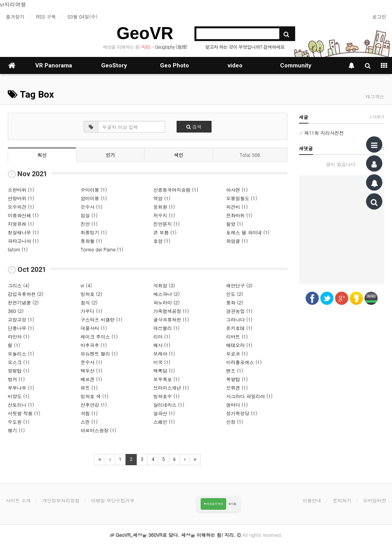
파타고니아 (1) (23, 241)
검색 (194, 126)
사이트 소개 (18, 500)
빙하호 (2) (91, 294)
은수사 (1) (91, 207)
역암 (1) (162, 198)
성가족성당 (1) (242, 413)
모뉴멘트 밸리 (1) (99, 353)
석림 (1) (89, 413)
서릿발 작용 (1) (24, 413)
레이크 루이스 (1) (99, 336)
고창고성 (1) (21, 319)
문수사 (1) (91, 362)
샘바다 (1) (237, 405)
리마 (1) (162, 336)
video (235, 65)
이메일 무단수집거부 (113, 500)
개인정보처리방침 (61, 500)
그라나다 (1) (239, 319)
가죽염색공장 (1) (171, 311)
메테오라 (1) (239, 345)
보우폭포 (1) (167, 379)
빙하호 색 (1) (95, 396)
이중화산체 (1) (23, 215)
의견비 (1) (237, 207)
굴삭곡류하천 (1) (171, 319)
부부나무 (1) (21, 388)
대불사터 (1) (94, 328)
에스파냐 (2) (167, 294)
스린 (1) (89, 422)
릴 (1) (14, 345)
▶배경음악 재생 (214, 504)
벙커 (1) (16, 379)
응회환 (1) (164, 207)
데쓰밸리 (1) (167, 328)
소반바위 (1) (21, 190)
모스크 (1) (19, 362)
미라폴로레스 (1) (244, 362)
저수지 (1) (164, 215)
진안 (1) (89, 224)
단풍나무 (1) (21, 328)
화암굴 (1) (237, 241)
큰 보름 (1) (165, 232)
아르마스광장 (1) (98, 430)
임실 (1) (89, 215)
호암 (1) (162, 241)
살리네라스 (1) (169, 405)
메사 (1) (162, 345)
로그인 (379, 16)
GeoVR (145, 33)
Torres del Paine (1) (102, 249)
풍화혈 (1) (91, 241)
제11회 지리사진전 (322, 133)
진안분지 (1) (167, 224)
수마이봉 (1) (94, 190)
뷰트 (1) (89, 388)
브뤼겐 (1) (237, 388)
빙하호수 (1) (167, 396)
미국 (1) (162, 362)
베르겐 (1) (91, 379)
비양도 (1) (19, 396)
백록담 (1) (164, 370)
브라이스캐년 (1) (171, 388)
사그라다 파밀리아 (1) (249, 396)
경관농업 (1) (239, 311)
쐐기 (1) (16, 430)
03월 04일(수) (82, 16)
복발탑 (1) (237, 379)
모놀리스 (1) (21, 353)
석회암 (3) (164, 285)
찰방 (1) (235, 224)
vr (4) (86, 285)
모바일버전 (375, 500)
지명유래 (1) (21, 224)
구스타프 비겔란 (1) (101, 319)
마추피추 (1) (94, 345)
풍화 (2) (235, 302)
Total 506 (250, 155)
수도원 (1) (19, 422)
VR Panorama (54, 65)
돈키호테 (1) (239, 328)
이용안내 (312, 500)
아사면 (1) (237, 190)
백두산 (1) (91, 370)
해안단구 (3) (239, 285)
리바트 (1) (237, 336)
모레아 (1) (164, 353)
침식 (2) (89, 302)
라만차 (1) (19, 336)
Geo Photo (175, 65)
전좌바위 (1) (239, 215)
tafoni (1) (18, 249)
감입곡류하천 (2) (26, 294)
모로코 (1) (237, 353)
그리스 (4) (19, 285)
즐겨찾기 (15, 16)
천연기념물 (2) (23, 302)
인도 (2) (235, 294)
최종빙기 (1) (94, 232)
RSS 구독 (46, 16)
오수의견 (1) (21, 207)
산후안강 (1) (94, 405)
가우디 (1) (91, 311)
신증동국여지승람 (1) (176, 190)
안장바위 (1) (21, 198)
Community (296, 65)
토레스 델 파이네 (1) (248, 232)
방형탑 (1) (19, 370)
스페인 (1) (164, 422)
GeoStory (114, 65)
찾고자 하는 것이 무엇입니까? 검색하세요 (245, 47)
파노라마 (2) (167, 302)
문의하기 (342, 500)
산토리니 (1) (21, 405)
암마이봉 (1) (94, 198)
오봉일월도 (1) (242, 198)
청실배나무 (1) (23, 232)
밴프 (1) (235, 370)
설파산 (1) (164, 413)
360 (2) (16, 311)
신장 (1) (235, 422)
